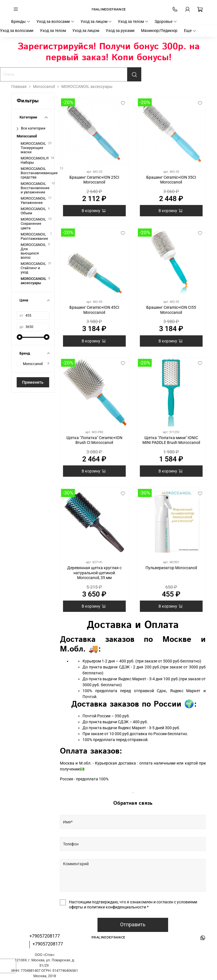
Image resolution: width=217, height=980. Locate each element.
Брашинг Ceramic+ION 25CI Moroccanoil (94, 180)
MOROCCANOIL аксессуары (33, 281)
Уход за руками (120, 31)
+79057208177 (45, 936)
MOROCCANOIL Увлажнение (33, 200)
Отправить (133, 925)
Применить (33, 382)
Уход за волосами (56, 21)
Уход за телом (133, 21)
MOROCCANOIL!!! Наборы (35, 160)
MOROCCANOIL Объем (33, 211)
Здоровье (166, 21)
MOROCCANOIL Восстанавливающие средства (39, 173)
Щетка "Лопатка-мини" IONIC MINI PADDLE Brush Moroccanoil (171, 440)
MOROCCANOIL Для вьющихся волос (33, 251)
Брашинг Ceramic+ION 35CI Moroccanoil (171, 180)
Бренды (21, 21)
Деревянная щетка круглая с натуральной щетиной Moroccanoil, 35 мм (94, 573)
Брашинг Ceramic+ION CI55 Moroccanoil (171, 310)
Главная (19, 87)
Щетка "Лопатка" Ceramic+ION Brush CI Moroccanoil (94, 440)
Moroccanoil (44, 87)
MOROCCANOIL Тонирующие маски (33, 148)
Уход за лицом (96, 21)
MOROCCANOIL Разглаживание (34, 236)
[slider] (19, 337)
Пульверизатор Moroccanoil (171, 568)
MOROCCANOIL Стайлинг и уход (33, 268)
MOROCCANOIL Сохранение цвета (33, 224)
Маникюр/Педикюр (159, 31)
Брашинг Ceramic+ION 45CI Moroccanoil (94, 310)
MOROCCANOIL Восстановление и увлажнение (35, 188)
